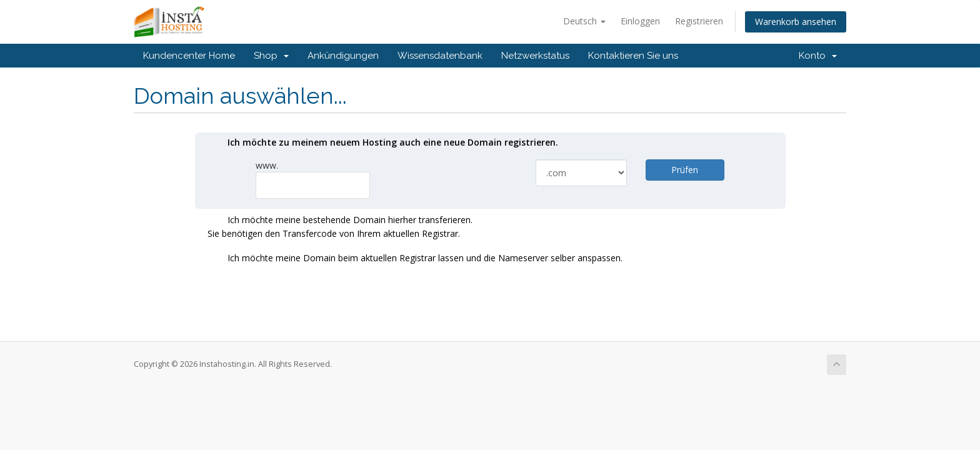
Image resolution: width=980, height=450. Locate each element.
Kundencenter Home (189, 56)
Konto (818, 56)
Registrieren (699, 21)
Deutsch (584, 21)
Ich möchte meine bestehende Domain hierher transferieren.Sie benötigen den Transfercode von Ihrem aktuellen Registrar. (340, 227)
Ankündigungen (343, 56)
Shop (271, 56)
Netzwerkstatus (535, 56)
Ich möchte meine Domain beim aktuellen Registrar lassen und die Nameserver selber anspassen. (415, 259)
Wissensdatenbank (440, 56)
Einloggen (640, 21)
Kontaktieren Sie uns (633, 56)
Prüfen (685, 170)
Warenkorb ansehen (796, 22)
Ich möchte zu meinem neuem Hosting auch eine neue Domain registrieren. (383, 143)
